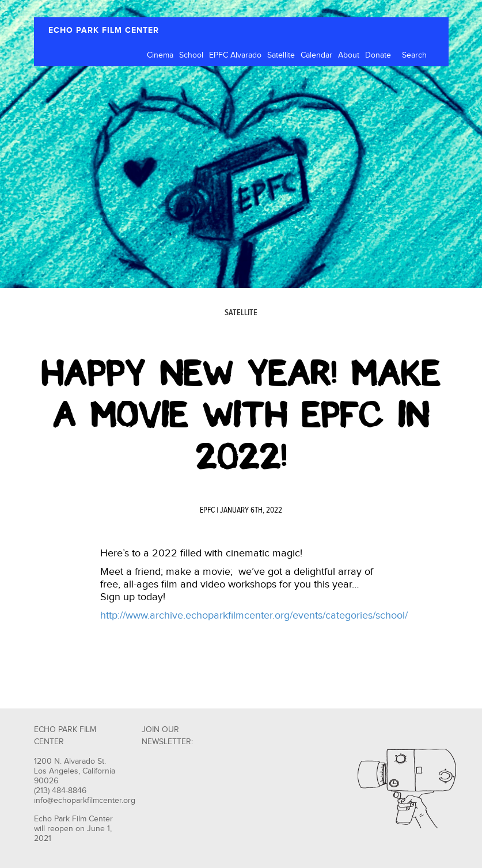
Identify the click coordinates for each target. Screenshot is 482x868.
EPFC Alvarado (235, 55)
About (349, 55)
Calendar (316, 55)
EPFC (207, 510)
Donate (378, 55)
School (191, 55)
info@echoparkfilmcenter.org (85, 801)
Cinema (160, 55)
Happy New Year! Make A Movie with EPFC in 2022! (241, 415)
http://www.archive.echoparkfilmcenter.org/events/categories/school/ (254, 615)
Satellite (281, 55)
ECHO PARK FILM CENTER (104, 30)
